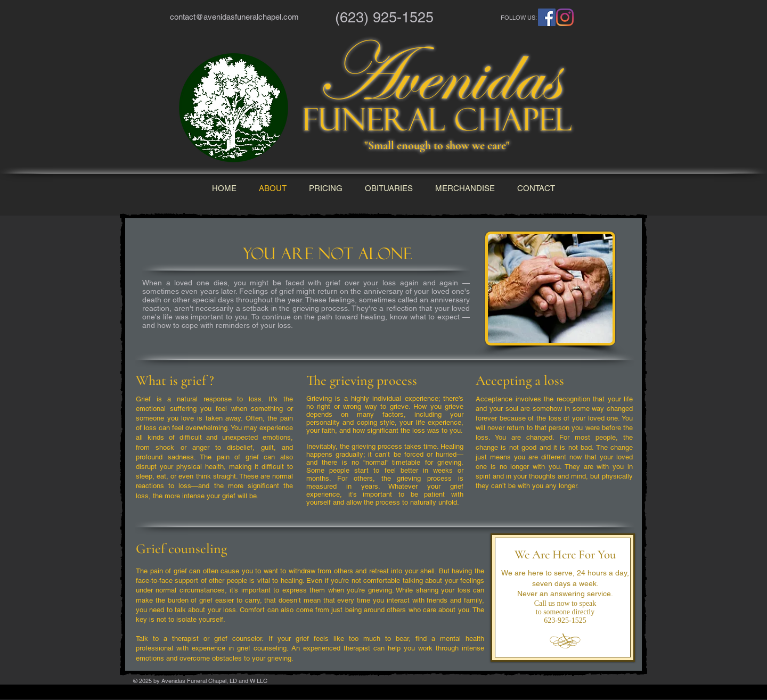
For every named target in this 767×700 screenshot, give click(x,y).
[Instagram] (565, 17)
